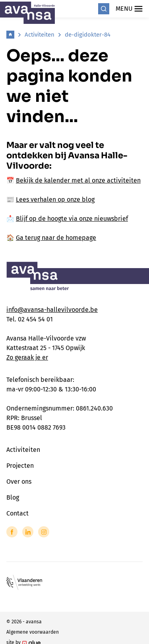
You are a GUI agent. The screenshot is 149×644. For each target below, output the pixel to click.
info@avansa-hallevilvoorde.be (52, 310)
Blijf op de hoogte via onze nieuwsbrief (72, 219)
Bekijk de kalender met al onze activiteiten (78, 180)
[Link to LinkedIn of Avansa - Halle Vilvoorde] (28, 532)
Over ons (19, 482)
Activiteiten (40, 35)
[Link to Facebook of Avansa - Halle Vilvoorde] (12, 532)
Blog (13, 497)
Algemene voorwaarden (33, 632)
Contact (17, 513)
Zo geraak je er (27, 357)
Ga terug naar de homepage (56, 238)
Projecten (20, 466)
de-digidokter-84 (88, 35)
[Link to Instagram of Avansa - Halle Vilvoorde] (44, 532)
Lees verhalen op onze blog (55, 199)
